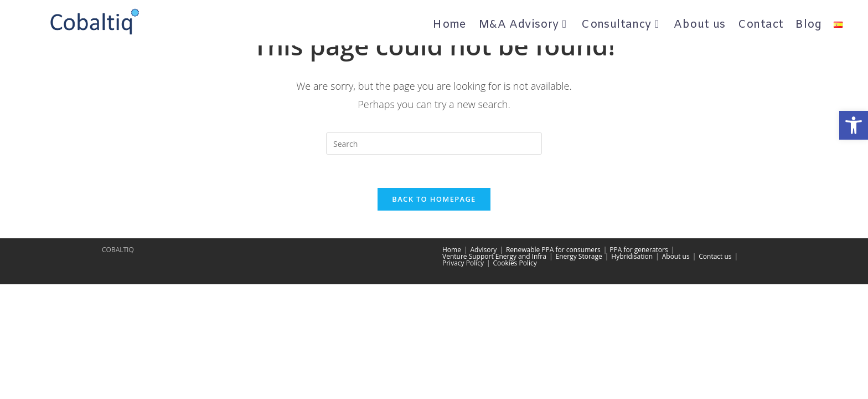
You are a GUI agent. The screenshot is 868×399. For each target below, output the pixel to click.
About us (676, 256)
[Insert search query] (434, 144)
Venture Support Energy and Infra (494, 256)
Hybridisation (632, 256)
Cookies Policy (515, 263)
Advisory (484, 250)
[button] (854, 125)
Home (452, 250)
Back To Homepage (434, 199)
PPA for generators (639, 250)
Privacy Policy (463, 263)
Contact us (715, 256)
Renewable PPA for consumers (553, 250)
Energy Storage (579, 256)
